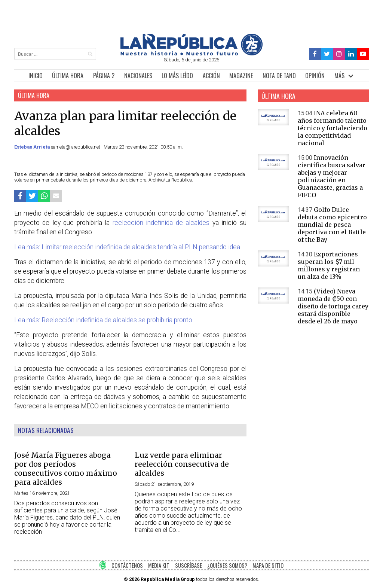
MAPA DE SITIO (268, 565)
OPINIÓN (315, 76)
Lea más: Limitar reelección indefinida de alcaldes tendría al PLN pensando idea (127, 247)
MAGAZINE (241, 76)
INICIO (36, 76)
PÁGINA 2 (104, 76)
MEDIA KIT (159, 565)
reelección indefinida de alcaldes (161, 223)
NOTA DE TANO (279, 76)
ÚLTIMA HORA (68, 76)
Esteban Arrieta (33, 147)
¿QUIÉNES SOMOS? (227, 565)
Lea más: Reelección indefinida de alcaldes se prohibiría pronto (103, 320)
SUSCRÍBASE (189, 565)
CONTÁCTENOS (127, 565)
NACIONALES (138, 76)
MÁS (339, 76)
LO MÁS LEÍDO (177, 76)
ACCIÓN (211, 76)
